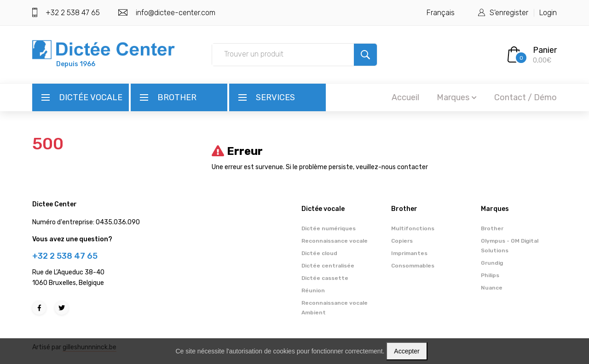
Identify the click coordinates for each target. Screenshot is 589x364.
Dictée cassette (325, 278)
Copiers (402, 241)
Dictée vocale (91, 97)
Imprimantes (409, 253)
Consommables (413, 266)
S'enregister (509, 13)
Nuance (492, 288)
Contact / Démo (525, 97)
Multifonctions (413, 228)
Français (441, 13)
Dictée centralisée (328, 266)
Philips (490, 275)
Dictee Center (55, 204)
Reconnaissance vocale (335, 241)
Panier (545, 50)
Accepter (407, 351)
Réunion (313, 290)
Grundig (492, 263)
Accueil (405, 97)
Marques (457, 97)
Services (275, 97)
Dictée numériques (329, 228)
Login (548, 13)
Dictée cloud (319, 253)
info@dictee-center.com (176, 13)
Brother (177, 97)
